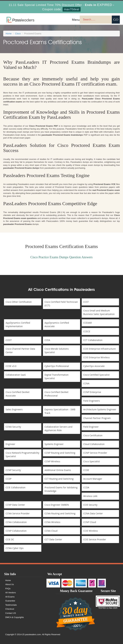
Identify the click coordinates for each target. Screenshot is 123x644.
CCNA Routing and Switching (60, 513)
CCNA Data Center (93, 513)
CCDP (8, 479)
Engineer (10, 444)
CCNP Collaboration (16, 531)
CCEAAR (88, 323)
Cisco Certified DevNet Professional (56, 394)
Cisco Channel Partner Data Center (20, 350)
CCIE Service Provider (95, 539)
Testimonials (11, 605)
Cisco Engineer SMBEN (57, 505)
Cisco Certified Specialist (96, 375)
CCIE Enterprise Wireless (96, 357)
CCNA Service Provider (18, 513)
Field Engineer (91, 427)
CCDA (86, 487)
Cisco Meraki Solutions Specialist (57, 350)
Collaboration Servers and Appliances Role (58, 429)
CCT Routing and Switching (59, 479)
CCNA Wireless (52, 522)
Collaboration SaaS (16, 375)
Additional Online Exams (58, 470)
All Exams (10, 597)
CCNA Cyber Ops (15, 548)
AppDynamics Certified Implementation (18, 324)
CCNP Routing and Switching (60, 453)
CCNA (86, 383)
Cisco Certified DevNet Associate (18, 394)
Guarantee (10, 601)
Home (9, 34)
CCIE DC (10, 539)
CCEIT (9, 340)
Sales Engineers (14, 409)
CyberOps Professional (57, 366)
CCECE (87, 331)
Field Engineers (92, 401)
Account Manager (93, 479)
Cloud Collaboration (94, 444)
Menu (76, 20)
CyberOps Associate (94, 366)
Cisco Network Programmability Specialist (22, 455)
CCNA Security (13, 427)
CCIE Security (90, 505)
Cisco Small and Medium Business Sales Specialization (99, 312)
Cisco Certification (93, 435)
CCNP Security (13, 470)
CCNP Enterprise (92, 392)
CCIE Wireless (91, 531)
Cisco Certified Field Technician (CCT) (61, 304)
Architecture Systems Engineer (100, 409)
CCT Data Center (53, 539)
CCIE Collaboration (16, 487)
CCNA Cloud (51, 531)
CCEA (47, 340)
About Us (10, 584)
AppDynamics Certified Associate (57, 324)
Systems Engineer (54, 444)
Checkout (10, 609)
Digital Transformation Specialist (57, 376)
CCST (86, 302)
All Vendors (11, 593)
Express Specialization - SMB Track (60, 411)
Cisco (18, 34)
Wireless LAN (90, 496)
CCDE (86, 470)
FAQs (8, 589)
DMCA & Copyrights (15, 617)
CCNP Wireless (52, 461)
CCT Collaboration (93, 340)
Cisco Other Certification (19, 302)
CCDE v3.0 (11, 366)
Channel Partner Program (97, 418)
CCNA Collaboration (16, 522)
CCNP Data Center (15, 505)
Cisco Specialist (92, 461)
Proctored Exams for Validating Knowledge (61, 489)
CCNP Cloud (90, 522)
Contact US (11, 613)
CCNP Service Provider (95, 453)
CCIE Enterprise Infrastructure (99, 349)
